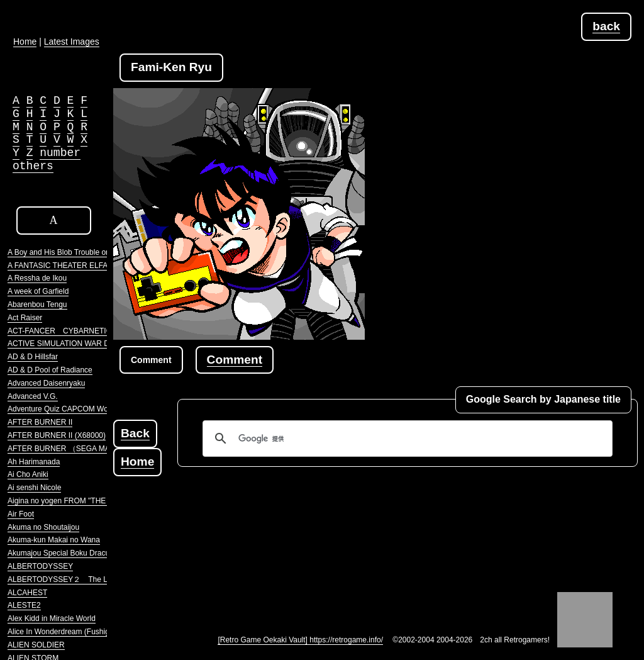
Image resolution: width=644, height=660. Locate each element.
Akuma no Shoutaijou (43, 527)
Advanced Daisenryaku (46, 383)
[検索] (406, 439)
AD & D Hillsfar (33, 357)
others (33, 166)
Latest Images (72, 42)
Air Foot (21, 514)
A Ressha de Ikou (37, 278)
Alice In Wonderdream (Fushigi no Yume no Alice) (91, 632)
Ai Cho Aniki (28, 474)
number (60, 153)
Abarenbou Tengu (37, 305)
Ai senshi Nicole (34, 488)
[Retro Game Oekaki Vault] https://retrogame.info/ (300, 640)
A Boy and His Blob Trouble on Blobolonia (77, 252)
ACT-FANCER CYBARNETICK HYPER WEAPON (94, 331)
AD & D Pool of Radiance (50, 370)
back (606, 26)
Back (135, 433)
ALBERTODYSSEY (40, 566)
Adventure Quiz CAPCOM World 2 (65, 409)
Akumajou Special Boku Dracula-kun (69, 553)
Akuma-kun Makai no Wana (54, 540)
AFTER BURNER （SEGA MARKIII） (71, 449)
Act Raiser (25, 318)
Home (137, 461)
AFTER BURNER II (40, 422)
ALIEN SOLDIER (36, 645)
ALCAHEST (27, 593)
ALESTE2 (24, 605)
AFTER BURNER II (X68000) (57, 435)
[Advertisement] (342, 541)
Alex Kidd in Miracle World (52, 618)
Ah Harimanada (34, 462)
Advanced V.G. (33, 396)
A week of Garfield (38, 291)
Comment (235, 360)
